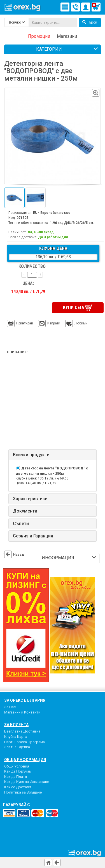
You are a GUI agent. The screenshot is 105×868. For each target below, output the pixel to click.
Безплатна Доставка (22, 731)
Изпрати (54, 323)
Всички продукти (31, 455)
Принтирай (20, 323)
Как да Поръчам (18, 771)
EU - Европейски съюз (52, 213)
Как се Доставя (18, 787)
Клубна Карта (16, 736)
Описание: (17, 352)
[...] (53, 22)
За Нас (10, 707)
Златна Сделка (17, 747)
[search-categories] (17, 22)
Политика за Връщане (23, 792)
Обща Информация (25, 759)
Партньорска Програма (25, 742)
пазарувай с (16, 805)
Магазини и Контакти (22, 712)
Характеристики (30, 499)
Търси (90, 22)
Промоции (39, 36)
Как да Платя (16, 776)
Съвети (21, 523)
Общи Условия (17, 766)
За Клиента (16, 725)
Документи (25, 511)
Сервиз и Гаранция (33, 536)
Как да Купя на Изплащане (27, 782)
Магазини (67, 36)
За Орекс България (25, 700)
